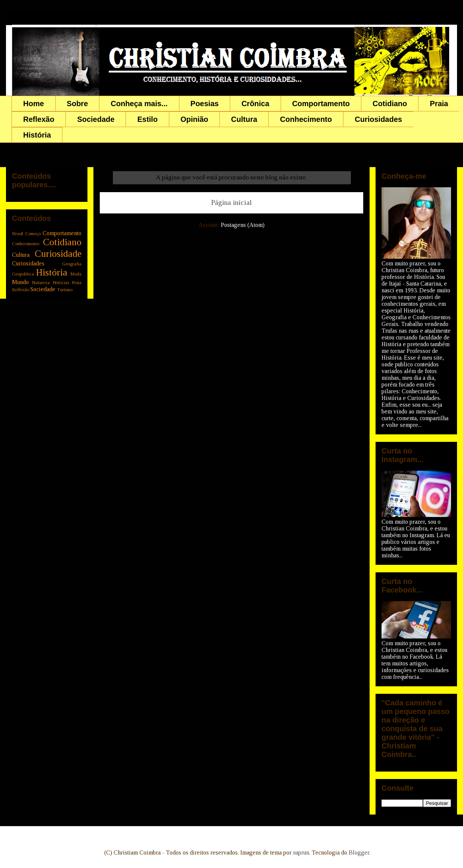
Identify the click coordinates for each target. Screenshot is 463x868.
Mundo (20, 282)
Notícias (61, 283)
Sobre (78, 104)
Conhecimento (306, 119)
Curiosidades (378, 119)
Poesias (205, 104)
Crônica (255, 104)
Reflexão (39, 119)
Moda (76, 274)
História (37, 135)
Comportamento (321, 104)
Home (34, 104)
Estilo (147, 119)
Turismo (65, 290)
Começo (33, 234)
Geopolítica (23, 274)
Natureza (41, 283)
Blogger (359, 852)
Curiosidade (58, 254)
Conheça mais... (139, 104)
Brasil (18, 234)
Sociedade (96, 119)
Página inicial (231, 202)
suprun (301, 852)
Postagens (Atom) (243, 225)
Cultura (244, 119)
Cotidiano (390, 104)
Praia (439, 104)
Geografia (72, 264)
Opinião (194, 119)
